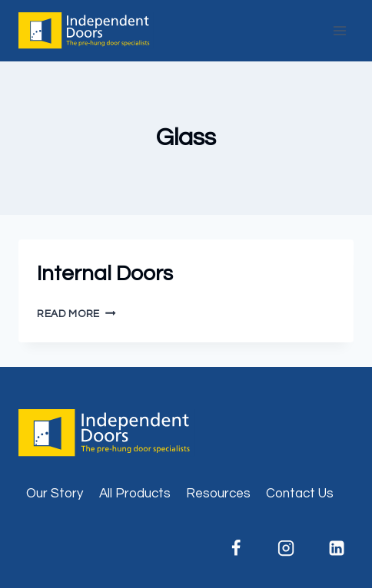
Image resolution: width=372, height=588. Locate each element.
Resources (218, 494)
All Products (135, 494)
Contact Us (300, 494)
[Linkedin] (337, 548)
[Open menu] (339, 30)
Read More (76, 314)
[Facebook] (236, 548)
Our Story (55, 494)
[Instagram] (286, 548)
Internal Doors (105, 274)
